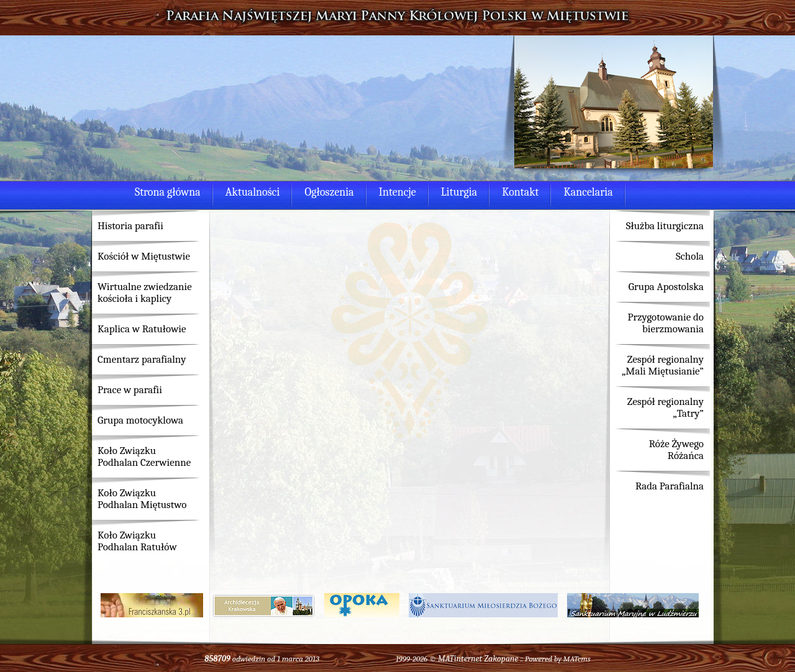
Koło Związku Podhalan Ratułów (137, 541)
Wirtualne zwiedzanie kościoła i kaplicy (145, 293)
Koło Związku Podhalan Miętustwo (142, 499)
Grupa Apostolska (666, 287)
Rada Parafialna (670, 486)
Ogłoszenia (329, 192)
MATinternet (460, 659)
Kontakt (520, 192)
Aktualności (253, 192)
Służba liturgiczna (665, 226)
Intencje (397, 192)
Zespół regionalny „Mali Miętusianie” (663, 365)
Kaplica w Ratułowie (142, 329)
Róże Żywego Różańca (676, 450)
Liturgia (459, 192)
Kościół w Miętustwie (144, 256)
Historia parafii (130, 226)
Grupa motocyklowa (140, 420)
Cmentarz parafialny (142, 359)
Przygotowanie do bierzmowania (666, 323)
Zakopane (501, 659)
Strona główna (168, 192)
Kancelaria (588, 192)
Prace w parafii (130, 390)
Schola (690, 256)
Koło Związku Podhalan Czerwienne (144, 456)
